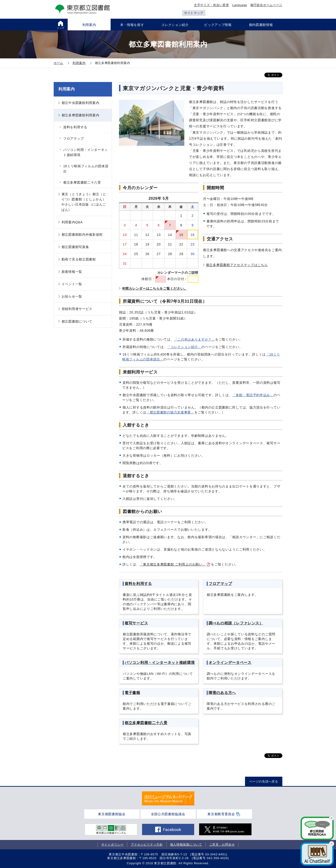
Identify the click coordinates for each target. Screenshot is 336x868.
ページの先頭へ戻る (264, 781)
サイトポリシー (112, 845)
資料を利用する (75, 127)
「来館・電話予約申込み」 (253, 395)
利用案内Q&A (72, 222)
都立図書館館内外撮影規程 (82, 235)
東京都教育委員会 (221, 814)
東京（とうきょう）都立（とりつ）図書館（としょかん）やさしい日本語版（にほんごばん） (84, 202)
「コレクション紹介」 (184, 347)
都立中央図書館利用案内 (80, 103)
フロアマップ (73, 139)
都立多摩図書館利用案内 (80, 115)
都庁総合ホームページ (266, 5)
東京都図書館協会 (112, 814)
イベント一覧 (72, 284)
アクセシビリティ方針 (147, 845)
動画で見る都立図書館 (79, 259)
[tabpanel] (168, 798)
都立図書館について (77, 321)
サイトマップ (194, 13)
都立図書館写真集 (75, 247)
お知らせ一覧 (72, 296)
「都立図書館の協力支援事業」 (170, 412)
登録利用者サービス (77, 309)
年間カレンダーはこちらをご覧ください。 (155, 288)
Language (240, 5)
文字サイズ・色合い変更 (212, 5)
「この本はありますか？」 (195, 339)
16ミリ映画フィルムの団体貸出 (86, 169)
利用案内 (67, 89)
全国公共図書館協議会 (168, 814)
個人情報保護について (186, 845)
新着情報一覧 (72, 272)
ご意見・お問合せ (222, 845)
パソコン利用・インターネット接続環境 (86, 152)
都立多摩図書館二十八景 (82, 182)
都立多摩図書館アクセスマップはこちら (237, 265)
